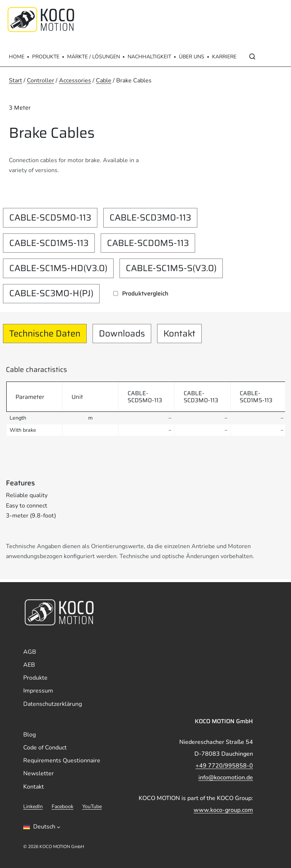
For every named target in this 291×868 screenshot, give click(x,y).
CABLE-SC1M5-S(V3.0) (171, 268)
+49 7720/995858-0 (224, 766)
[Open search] (252, 57)
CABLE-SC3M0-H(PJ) (51, 293)
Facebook (63, 807)
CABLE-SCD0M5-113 (148, 243)
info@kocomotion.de (226, 778)
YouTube (92, 807)
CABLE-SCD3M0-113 (150, 218)
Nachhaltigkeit (149, 57)
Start (15, 81)
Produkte (46, 57)
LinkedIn (33, 807)
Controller (41, 81)
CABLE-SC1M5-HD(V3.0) (58, 268)
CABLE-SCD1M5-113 (49, 243)
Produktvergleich (145, 293)
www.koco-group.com (223, 810)
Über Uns (192, 57)
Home (17, 57)
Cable (104, 81)
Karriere (224, 57)
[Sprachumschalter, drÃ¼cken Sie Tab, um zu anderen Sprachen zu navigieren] (42, 827)
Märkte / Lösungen (93, 57)
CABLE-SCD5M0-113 (50, 218)
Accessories (75, 81)
